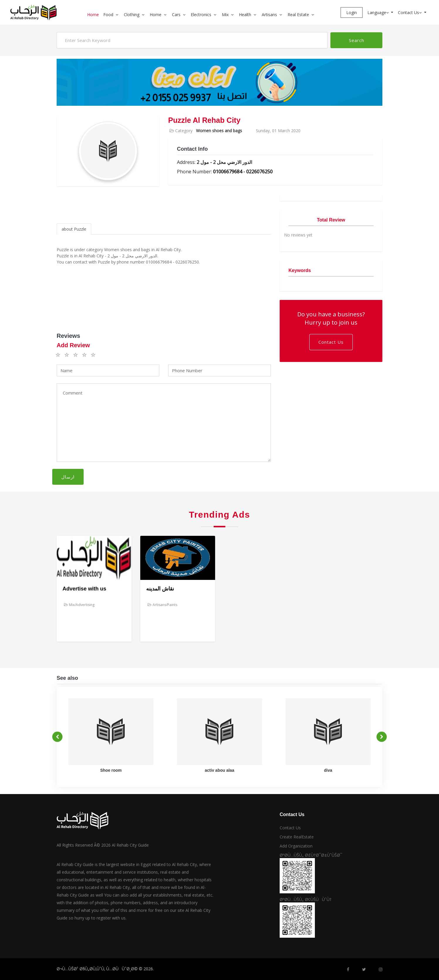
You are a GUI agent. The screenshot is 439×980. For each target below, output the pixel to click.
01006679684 (228, 172)
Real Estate (298, 15)
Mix (225, 15)
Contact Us (410, 12)
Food (108, 15)
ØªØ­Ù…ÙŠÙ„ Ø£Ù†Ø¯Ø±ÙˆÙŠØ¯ (311, 855)
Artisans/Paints (162, 605)
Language (379, 12)
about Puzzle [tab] (74, 229)
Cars (176, 15)
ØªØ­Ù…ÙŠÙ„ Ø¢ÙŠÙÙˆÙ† (306, 899)
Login (352, 12)
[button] (119, 15)
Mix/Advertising (79, 605)
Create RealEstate (297, 837)
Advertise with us (84, 589)
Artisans (269, 15)
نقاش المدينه (160, 589)
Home (93, 15)
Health (245, 15)
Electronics (201, 15)
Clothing (132, 15)
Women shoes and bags (219, 131)
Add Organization (296, 846)
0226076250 (259, 172)
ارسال (68, 477)
